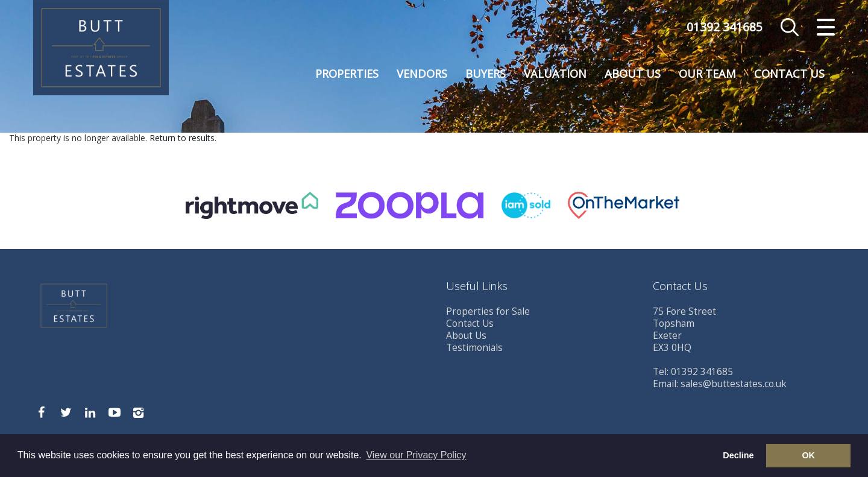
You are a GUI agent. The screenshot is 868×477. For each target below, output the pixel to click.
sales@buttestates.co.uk (734, 384)
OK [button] (808, 455)
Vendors (422, 74)
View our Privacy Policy (416, 455)
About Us (633, 74)
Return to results (182, 138)
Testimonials (474, 348)
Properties (347, 74)
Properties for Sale (488, 311)
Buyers (486, 74)
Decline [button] (738, 455)
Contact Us (789, 74)
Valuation (555, 74)
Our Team (707, 74)
